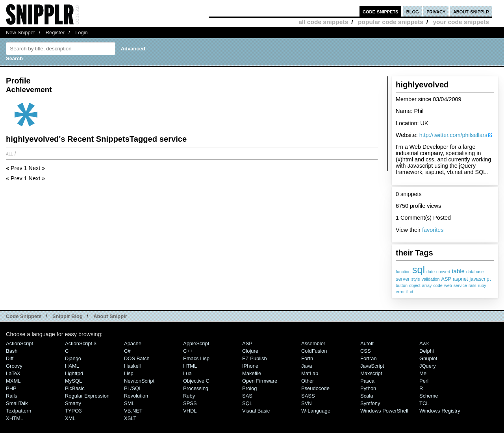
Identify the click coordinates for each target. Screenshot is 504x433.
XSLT (130, 418)
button (402, 285)
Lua (187, 373)
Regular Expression (87, 396)
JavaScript (372, 366)
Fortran (369, 358)
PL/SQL (133, 388)
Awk (424, 343)
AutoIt (367, 343)
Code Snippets (24, 316)
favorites (433, 230)
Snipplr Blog (68, 316)
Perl (424, 381)
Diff (10, 358)
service (460, 285)
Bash (12, 351)
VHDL (190, 411)
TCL (424, 403)
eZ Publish (255, 358)
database (475, 272)
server (403, 279)
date (431, 272)
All (9, 154)
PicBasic (75, 388)
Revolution (136, 396)
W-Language (316, 411)
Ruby (189, 396)
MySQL (73, 381)
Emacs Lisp (196, 358)
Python (368, 388)
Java (307, 366)
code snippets (381, 11)
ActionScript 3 (81, 343)
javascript (480, 279)
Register (55, 32)
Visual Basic (256, 411)
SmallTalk (17, 403)
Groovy (14, 366)
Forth (307, 358)
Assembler (313, 343)
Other (308, 381)
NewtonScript (139, 381)
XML (70, 418)
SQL (247, 403)
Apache (133, 343)
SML (129, 403)
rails (472, 285)
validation (431, 279)
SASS (308, 396)
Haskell (132, 366)
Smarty (73, 403)
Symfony (370, 403)
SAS (247, 396)
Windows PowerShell (384, 411)
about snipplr (471, 11)
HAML (72, 366)
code (438, 285)
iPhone (250, 366)
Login (82, 32)
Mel (423, 373)
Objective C (196, 381)
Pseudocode (315, 388)
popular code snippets (391, 22)
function (403, 272)
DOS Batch (137, 358)
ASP (446, 279)
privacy (436, 11)
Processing (196, 388)
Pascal (368, 381)
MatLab (310, 373)
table (458, 271)
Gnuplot (428, 358)
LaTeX (13, 373)
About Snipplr (110, 316)
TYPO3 (73, 411)
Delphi (427, 351)
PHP (11, 388)
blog (413, 11)
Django (73, 358)
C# (127, 351)
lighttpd (74, 373)
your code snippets (461, 22)
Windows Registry (440, 411)
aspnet (460, 279)
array (427, 285)
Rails (12, 396)
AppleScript (196, 343)
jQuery (428, 366)
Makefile (252, 373)
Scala (367, 396)
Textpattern (19, 411)
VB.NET (133, 411)
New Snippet (20, 32)
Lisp (129, 373)
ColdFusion (314, 351)
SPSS (190, 403)
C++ (188, 351)
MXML (13, 381)
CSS (366, 351)
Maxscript (371, 373)
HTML (190, 366)
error (400, 292)
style (416, 279)
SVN (307, 403)
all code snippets (323, 22)
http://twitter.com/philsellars (453, 135)
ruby (482, 285)
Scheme (429, 396)
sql (419, 270)
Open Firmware (260, 381)
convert (443, 272)
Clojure (250, 351)
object (415, 285)
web (448, 285)
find (410, 292)
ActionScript (19, 343)
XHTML (15, 418)
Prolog (249, 388)
